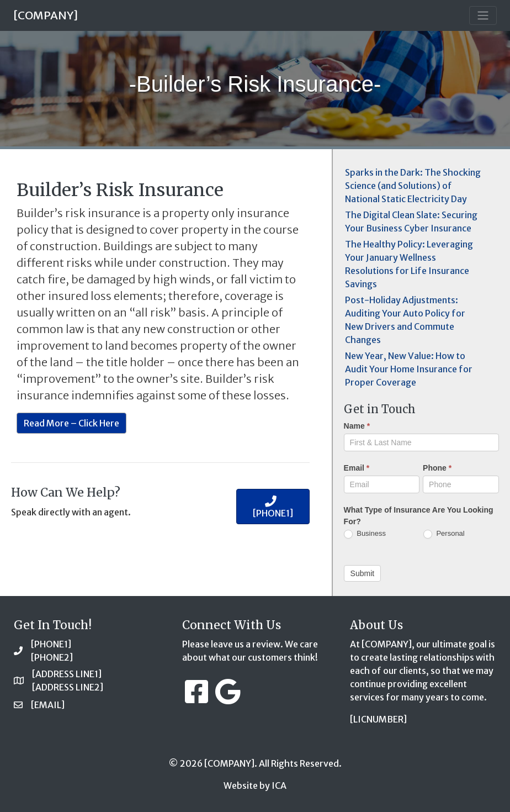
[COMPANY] (46, 15)
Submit (363, 573)
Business (365, 534)
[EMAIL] (48, 705)
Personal (444, 534)
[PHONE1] (51, 644)
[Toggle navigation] (483, 15)
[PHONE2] (52, 657)
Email (357, 468)
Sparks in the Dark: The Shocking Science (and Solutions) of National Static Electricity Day (413, 186)
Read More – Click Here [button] (71, 423)
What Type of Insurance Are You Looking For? (419, 516)
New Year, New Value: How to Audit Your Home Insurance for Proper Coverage (409, 369)
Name (357, 426)
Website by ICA (255, 785)
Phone (437, 468)
